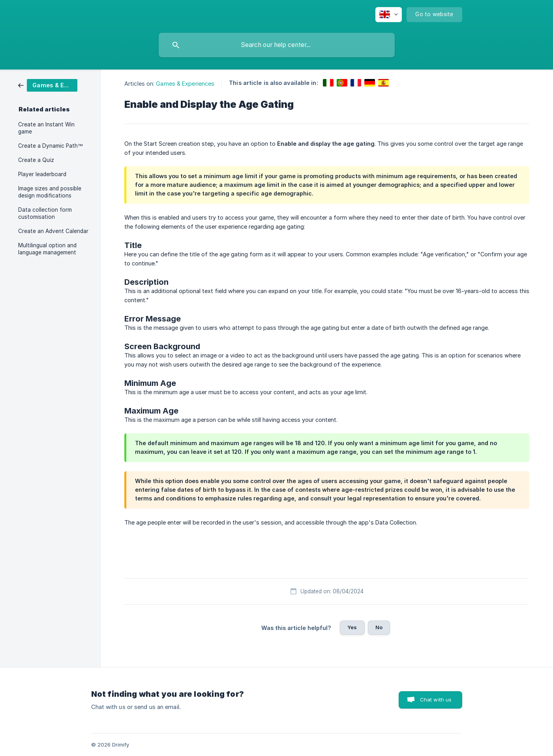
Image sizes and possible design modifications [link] (50, 192)
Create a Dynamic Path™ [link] (51, 146)
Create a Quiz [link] (36, 160)
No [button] (379, 627)
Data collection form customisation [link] (45, 213)
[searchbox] (277, 45)
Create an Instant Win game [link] (46, 128)
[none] (389, 15)
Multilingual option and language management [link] (47, 249)
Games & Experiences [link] (185, 84)
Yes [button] (352, 627)
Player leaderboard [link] (42, 174)
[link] (48, 85)
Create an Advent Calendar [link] (53, 231)
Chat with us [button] (436, 700)
